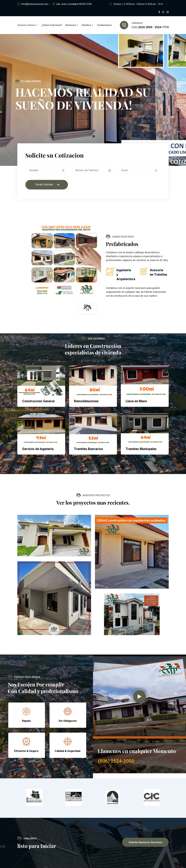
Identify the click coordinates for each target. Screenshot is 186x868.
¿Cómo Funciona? (52, 25)
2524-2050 (145, 27)
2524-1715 (161, 27)
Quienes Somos (26, 25)
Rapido (26, 721)
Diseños (86, 25)
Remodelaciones (86, 401)
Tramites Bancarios (88, 449)
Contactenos (104, 25)
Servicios (71, 25)
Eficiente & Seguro (26, 751)
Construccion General (38, 401)
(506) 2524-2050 (116, 761)
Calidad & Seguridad (68, 751)
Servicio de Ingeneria (38, 449)
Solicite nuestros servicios (145, 842)
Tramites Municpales (141, 449)
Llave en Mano (136, 401)
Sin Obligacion (68, 721)
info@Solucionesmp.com (35, 4)
